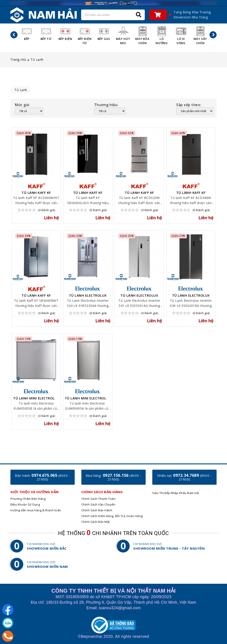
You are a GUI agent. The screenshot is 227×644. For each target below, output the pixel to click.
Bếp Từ (46, 33)
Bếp (27, 33)
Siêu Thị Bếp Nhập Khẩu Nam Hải (176, 493)
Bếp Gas (104, 33)
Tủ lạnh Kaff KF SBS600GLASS (88, 194)
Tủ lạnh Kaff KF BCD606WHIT (36, 194)
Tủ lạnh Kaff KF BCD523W (139, 194)
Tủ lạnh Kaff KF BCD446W (191, 194)
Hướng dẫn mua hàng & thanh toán (36, 510)
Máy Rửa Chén (142, 35)
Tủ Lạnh (37, 59)
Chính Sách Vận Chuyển (98, 504)
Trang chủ (18, 59)
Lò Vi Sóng (181, 35)
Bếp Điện (65, 33)
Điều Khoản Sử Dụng (25, 504)
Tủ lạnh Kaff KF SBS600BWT (36, 297)
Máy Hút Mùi (123, 35)
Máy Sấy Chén (200, 35)
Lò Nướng (162, 35)
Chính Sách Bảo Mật (96, 522)
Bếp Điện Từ (85, 35)
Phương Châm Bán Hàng (28, 499)
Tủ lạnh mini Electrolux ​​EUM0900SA (88, 400)
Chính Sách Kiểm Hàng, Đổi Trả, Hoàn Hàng (112, 516)
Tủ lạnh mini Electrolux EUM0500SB (36, 400)
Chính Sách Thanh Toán (99, 499)
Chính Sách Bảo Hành (97, 510)
